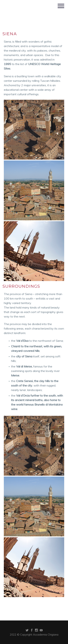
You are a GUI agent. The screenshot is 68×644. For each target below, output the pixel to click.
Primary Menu (61, 6)
